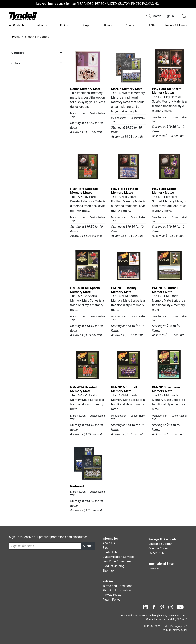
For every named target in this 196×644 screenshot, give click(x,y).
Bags (86, 25)
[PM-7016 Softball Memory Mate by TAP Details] (129, 365)
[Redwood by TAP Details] (88, 464)
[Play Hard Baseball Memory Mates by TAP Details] (88, 166)
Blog (105, 548)
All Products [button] (17, 25)
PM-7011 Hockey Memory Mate (124, 290)
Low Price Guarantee (116, 561)
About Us (109, 543)
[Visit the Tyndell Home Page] (23, 16)
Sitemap (108, 571)
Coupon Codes (158, 548)
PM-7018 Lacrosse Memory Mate (166, 389)
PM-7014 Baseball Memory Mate (84, 389)
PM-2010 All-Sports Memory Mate (85, 290)
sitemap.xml (180, 630)
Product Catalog (113, 566)
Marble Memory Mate (127, 89)
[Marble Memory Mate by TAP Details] (129, 67)
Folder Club (156, 553)
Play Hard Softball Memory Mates (165, 191)
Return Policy (111, 600)
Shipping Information (117, 590)
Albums (42, 25)
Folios (64, 25)
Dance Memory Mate (85, 89)
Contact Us (110, 552)
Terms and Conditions (117, 586)
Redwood (77, 486)
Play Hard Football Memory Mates (124, 191)
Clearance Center (160, 544)
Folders (176, 25)
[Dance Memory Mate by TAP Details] (88, 67)
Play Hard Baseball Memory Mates (84, 191)
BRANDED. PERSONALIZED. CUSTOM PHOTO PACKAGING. (98, 4)
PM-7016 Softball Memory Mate (124, 389)
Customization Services (118, 557)
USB (152, 25)
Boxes (108, 25)
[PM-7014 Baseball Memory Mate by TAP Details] (88, 365)
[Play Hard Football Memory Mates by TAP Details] (129, 166)
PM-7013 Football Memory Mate (165, 290)
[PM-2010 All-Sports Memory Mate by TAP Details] (88, 266)
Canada (154, 568)
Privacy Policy (112, 595)
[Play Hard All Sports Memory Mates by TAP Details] (169, 67)
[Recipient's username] (45, 546)
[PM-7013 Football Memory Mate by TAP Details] (169, 266)
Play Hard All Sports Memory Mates (167, 91)
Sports (130, 25)
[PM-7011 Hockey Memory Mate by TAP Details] (129, 266)
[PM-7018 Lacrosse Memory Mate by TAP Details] (169, 365)
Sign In (170, 16)
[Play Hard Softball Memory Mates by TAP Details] (169, 166)
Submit (88, 546)
